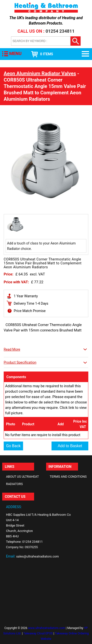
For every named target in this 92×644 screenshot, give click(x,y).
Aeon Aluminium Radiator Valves (40, 73)
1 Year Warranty (26, 296)
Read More (12, 349)
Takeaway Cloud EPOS (38, 633)
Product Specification (20, 362)
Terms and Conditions (68, 477)
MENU (15, 53)
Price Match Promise (30, 311)
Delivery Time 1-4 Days (31, 303)
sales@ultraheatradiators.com (38, 556)
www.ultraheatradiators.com (46, 628)
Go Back (13, 446)
